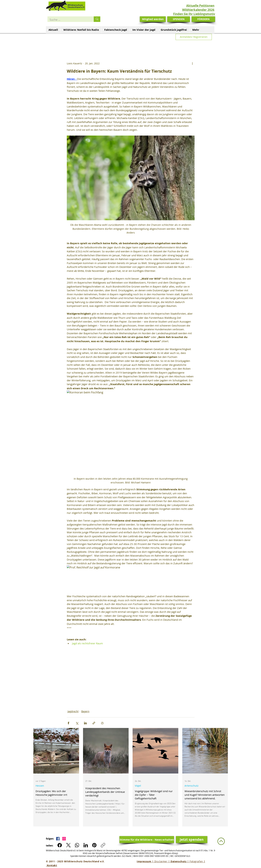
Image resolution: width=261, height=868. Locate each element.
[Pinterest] (94, 845)
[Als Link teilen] (94, 723)
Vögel (138, 786)
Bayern (85, 711)
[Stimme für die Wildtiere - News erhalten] (147, 840)
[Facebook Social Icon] (58, 839)
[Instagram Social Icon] (64, 839)
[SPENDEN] (179, 19)
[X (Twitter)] (68, 845)
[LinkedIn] (86, 845)
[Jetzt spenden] (192, 840)
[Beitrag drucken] (102, 723)
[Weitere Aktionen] (192, 63)
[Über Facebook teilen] (68, 723)
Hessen (40, 786)
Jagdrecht (73, 711)
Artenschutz (192, 786)
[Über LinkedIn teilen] (85, 723)
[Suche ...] (68, 20)
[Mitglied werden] (153, 19)
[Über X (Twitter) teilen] (77, 723)
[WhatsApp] (77, 845)
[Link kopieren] (103, 845)
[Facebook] (60, 845)
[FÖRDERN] (203, 19)
